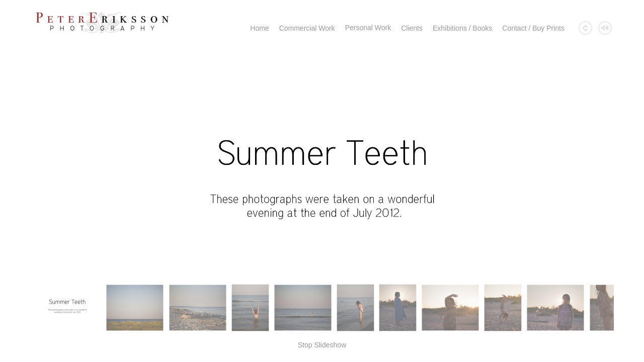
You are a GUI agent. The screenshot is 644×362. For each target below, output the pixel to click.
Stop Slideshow (322, 345)
